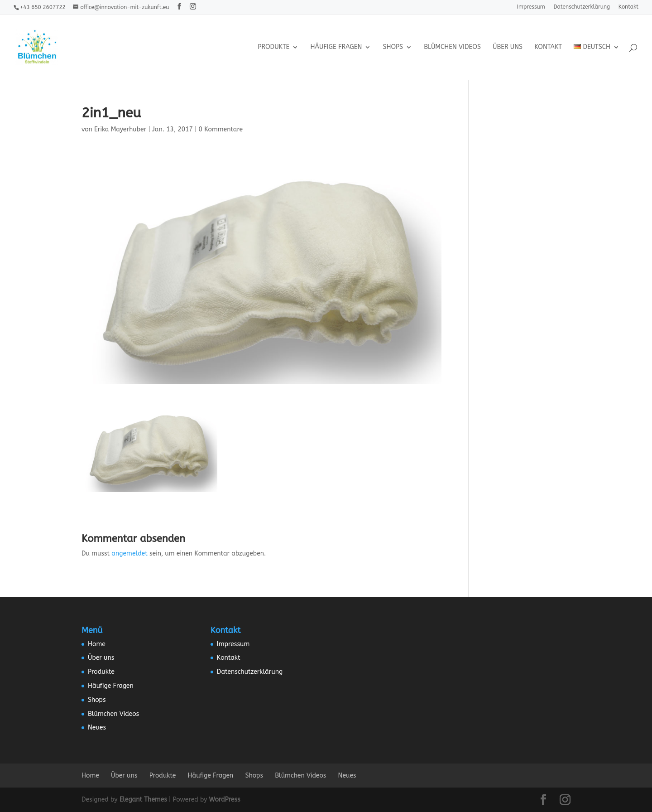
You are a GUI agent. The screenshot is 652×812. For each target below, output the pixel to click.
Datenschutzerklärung (582, 7)
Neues (97, 727)
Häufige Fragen (336, 47)
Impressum (531, 7)
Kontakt (628, 7)
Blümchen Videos (452, 47)
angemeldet (129, 553)
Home (97, 644)
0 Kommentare (221, 129)
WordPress (225, 800)
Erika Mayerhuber (120, 129)
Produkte (273, 47)
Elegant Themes (143, 800)
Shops (393, 47)
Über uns (508, 47)
